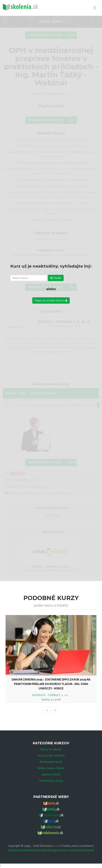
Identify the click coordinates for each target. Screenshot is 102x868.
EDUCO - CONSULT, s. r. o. (52, 695)
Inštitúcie (88, 850)
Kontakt (43, 850)
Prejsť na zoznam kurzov (51, 300)
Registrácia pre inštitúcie (65, 850)
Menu (78, 8)
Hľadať (56, 278)
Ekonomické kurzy (51, 762)
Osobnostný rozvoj (51, 781)
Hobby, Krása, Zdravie (51, 768)
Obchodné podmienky (22, 850)
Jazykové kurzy (51, 774)
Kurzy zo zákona (51, 749)
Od (34, 695)
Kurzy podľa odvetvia (51, 756)
